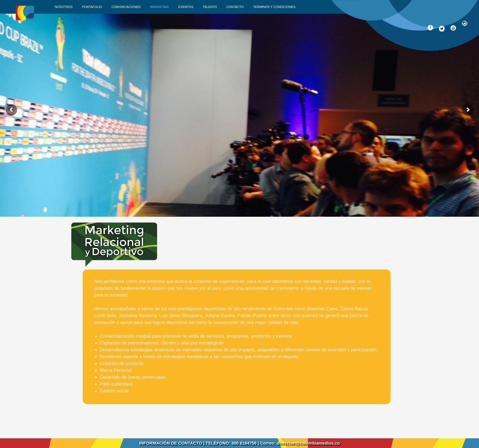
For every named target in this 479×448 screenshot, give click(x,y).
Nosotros (64, 7)
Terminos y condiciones (274, 7)
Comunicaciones (126, 7)
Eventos (186, 7)
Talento (210, 7)
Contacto (235, 7)
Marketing (160, 7)
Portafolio (92, 7)
